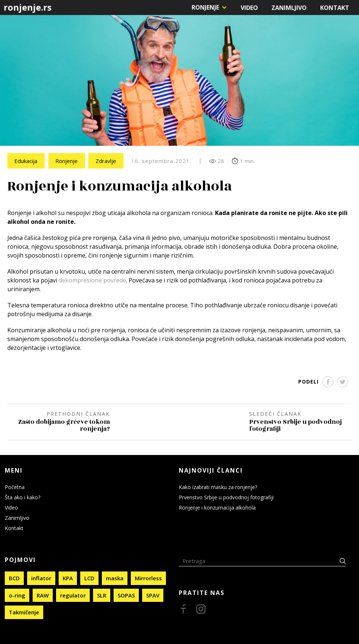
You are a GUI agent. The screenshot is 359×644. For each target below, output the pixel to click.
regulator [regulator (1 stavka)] (73, 595)
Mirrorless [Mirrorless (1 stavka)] (148, 578)
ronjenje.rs (28, 7)
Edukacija (26, 161)
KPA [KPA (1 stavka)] (68, 578)
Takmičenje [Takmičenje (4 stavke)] (24, 612)
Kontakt (335, 8)
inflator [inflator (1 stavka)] (41, 578)
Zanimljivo (289, 8)
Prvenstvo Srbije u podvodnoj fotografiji (295, 426)
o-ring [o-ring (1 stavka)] (17, 595)
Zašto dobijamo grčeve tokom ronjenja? (64, 426)
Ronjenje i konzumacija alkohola (217, 507)
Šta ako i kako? (23, 497)
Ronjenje (67, 161)
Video (249, 8)
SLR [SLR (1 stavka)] (102, 595)
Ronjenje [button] (205, 7)
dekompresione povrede (92, 281)
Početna (15, 487)
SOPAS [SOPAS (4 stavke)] (126, 595)
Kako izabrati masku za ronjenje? (218, 487)
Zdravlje (107, 161)
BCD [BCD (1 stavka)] (14, 578)
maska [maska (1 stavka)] (115, 578)
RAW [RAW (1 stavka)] (43, 595)
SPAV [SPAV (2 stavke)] (153, 595)
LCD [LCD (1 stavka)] (89, 578)
